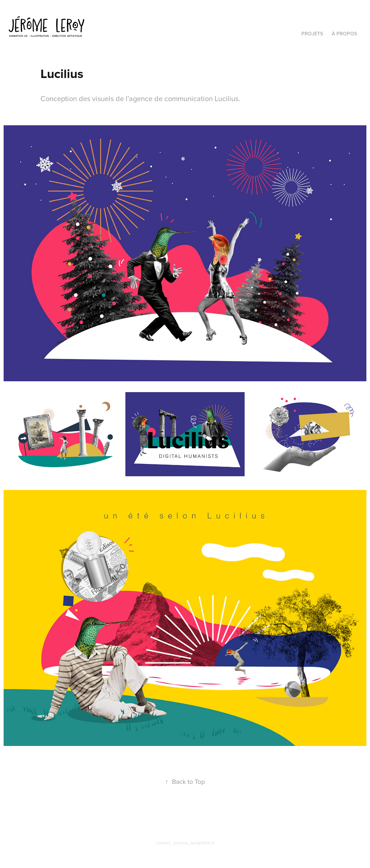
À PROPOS (344, 34)
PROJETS (312, 34)
